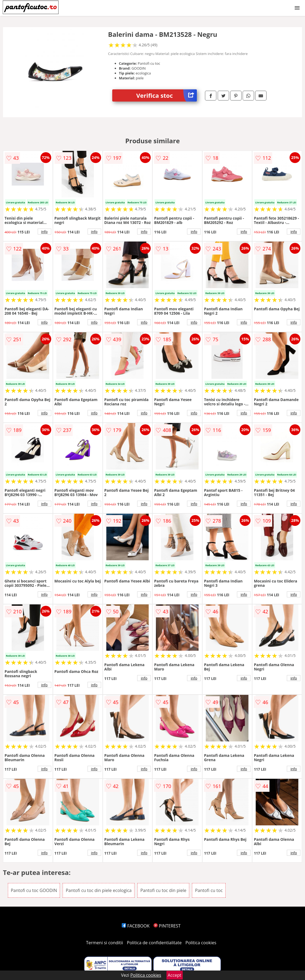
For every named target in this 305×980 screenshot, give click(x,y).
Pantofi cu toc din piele (163, 890)
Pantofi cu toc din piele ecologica (99, 890)
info (44, 232)
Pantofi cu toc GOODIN (34, 890)
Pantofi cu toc (209, 890)
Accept (175, 975)
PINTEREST (167, 926)
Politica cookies (201, 943)
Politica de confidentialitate (154, 943)
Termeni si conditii (105, 943)
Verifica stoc (167, 95)
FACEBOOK (136, 926)
